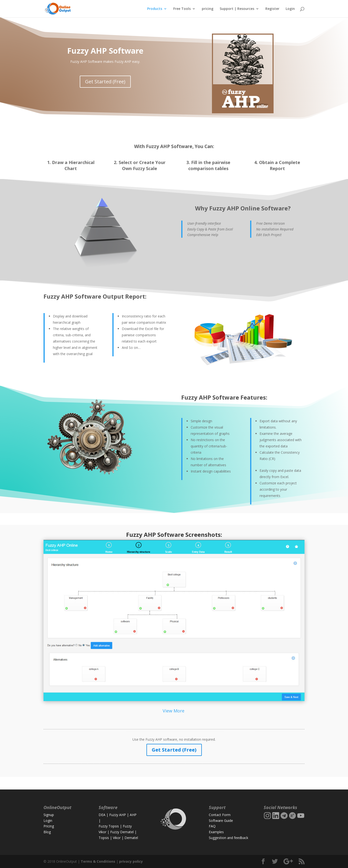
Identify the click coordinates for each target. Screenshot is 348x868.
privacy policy (131, 861)
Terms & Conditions (98, 861)
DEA (102, 815)
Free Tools (182, 9)
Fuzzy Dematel (122, 832)
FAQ (212, 826)
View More (174, 711)
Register (272, 9)
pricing (208, 9)
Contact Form (220, 815)
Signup (49, 815)
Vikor (117, 838)
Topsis (104, 838)
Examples (216, 832)
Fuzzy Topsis (109, 826)
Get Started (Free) (105, 82)
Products (155, 9)
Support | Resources (237, 9)
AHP (133, 815)
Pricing (49, 826)
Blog (47, 832)
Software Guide (221, 821)
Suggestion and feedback (228, 838)
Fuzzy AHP (118, 815)
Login (290, 9)
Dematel (131, 838)
